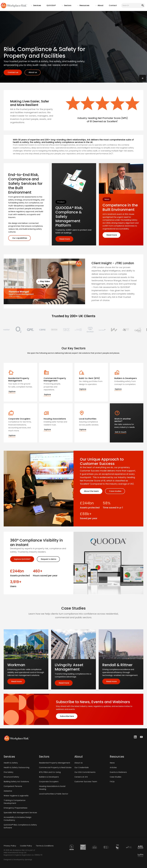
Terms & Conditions (45, 846)
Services (35, 6)
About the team (91, 491)
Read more (64, 239)
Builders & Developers (49, 777)
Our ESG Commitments (85, 772)
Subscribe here (67, 716)
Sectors (65, 6)
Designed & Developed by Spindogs (18, 860)
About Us (78, 763)
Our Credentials (82, 767)
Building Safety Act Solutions (16, 782)
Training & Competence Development (15, 802)
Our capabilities (19, 238)
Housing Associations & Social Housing (52, 788)
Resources (82, 6)
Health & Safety (11, 763)
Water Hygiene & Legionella (16, 796)
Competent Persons (13, 786)
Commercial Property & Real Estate (55, 767)
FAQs (112, 782)
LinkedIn (136, 737)
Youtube (142, 737)
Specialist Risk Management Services (20, 813)
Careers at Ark (81, 777)
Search (142, 5)
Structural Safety (11, 777)
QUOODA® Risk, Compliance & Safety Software (20, 826)
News (112, 763)
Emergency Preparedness (16, 808)
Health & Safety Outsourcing (16, 767)
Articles (113, 767)
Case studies (115, 491)
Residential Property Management (55, 763)
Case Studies (116, 777)
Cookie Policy (26, 846)
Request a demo (48, 559)
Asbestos (8, 791)
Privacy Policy (10, 846)
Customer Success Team (86, 782)
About (98, 6)
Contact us (13, 72)
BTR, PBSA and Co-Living (50, 772)
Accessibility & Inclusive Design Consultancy (18, 819)
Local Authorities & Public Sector (54, 794)
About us (33, 72)
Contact (113, 5)
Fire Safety (8, 772)
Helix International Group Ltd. (15, 853)
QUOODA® (51, 5)
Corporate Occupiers (49, 782)
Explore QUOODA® (22, 559)
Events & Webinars (118, 772)
